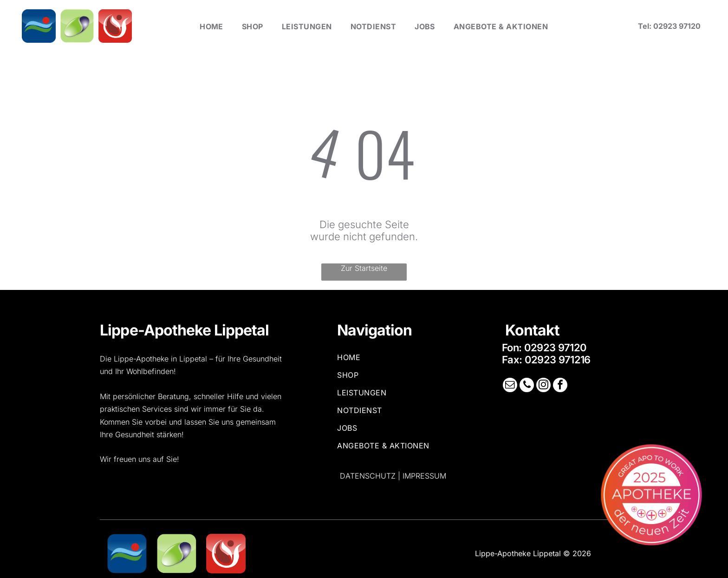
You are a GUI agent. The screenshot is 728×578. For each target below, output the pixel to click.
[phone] (527, 386)
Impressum (424, 476)
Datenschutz (368, 476)
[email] (511, 386)
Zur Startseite (364, 268)
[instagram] (543, 386)
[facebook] (559, 386)
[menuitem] (211, 26)
